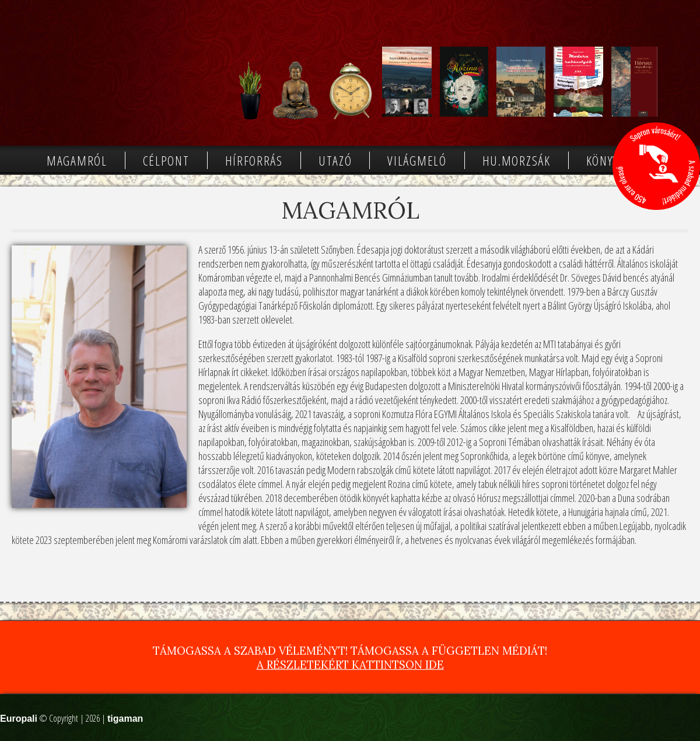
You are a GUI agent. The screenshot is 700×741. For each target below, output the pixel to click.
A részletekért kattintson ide (350, 665)
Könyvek (609, 160)
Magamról (77, 160)
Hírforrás (254, 160)
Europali (19, 719)
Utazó (335, 160)
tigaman (125, 719)
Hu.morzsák (517, 160)
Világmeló (417, 160)
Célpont (166, 160)
